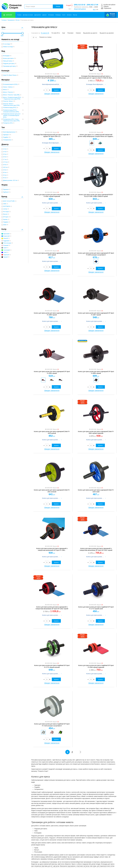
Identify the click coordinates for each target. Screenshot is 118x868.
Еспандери (6, 56)
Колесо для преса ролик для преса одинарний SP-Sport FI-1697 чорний (96, 314)
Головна (19, 15)
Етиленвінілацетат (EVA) (10, 84)
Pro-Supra (6, 212)
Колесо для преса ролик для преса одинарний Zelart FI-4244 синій (96, 491)
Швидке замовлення (52, 94)
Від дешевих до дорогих (90, 33)
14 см (5, 152)
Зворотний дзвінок (80, 9)
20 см (5, 172)
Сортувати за (36, 33)
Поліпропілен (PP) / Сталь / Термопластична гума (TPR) (11, 120)
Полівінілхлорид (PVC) (10, 108)
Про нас (75, 15)
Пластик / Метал (8, 101)
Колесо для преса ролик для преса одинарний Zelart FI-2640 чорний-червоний (96, 432)
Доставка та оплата (28, 15)
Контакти (69, 15)
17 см (5, 159)
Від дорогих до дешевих (107, 33)
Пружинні (6, 189)
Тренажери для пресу (9, 66)
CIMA (5, 204)
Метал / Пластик (8, 92)
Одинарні (6, 135)
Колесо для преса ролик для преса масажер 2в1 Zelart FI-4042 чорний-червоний (52, 195)
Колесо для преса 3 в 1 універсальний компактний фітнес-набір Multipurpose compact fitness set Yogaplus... (96, 135)
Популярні (70, 33)
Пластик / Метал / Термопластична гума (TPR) (11, 105)
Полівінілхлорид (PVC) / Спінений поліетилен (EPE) (11, 111)
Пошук (58, 6)
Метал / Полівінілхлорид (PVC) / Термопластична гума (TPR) (12, 98)
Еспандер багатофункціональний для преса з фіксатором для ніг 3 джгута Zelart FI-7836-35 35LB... (96, 77)
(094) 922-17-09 (92, 5)
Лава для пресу (8, 61)
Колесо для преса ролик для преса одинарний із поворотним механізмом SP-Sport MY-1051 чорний (96, 549)
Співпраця (58, 15)
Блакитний (6, 236)
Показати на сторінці (45, 37)
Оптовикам (51, 15)
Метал (5, 90)
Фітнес (18, 20)
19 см (5, 170)
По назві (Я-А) (56, 33)
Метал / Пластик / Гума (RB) (11, 95)
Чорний (5, 257)
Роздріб (69, 5)
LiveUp (5, 209)
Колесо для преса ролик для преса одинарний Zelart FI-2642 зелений (52, 491)
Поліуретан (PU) (8, 123)
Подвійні (6, 137)
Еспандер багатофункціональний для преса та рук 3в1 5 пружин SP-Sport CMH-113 (52, 135)
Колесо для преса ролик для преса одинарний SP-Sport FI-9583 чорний (96, 372)
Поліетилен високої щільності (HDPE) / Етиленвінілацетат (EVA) (12, 116)
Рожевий (6, 245)
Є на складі (6, 44)
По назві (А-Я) (45, 33)
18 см (5, 165)
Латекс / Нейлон (8, 87)
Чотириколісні (7, 140)
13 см (5, 149)
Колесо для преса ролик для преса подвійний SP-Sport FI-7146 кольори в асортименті (52, 725)
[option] (92, 143)
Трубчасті (6, 192)
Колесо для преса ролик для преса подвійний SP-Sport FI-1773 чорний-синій (96, 608)
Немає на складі (8, 47)
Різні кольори (7, 243)
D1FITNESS (7, 206)
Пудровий (6, 241)
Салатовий (6, 250)
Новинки (78, 33)
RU (94, 10)
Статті (64, 15)
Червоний (6, 255)
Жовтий (6, 238)
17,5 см (5, 162)
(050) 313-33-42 (80, 5)
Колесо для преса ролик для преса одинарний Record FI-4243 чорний (52, 254)
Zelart (5, 225)
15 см (5, 154)
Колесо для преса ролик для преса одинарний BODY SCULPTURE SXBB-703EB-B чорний (96, 195)
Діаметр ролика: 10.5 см (10, 180)
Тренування (11, 20)
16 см (5, 157)
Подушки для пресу (9, 64)
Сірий (5, 248)
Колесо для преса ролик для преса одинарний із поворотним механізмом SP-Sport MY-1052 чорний (52, 608)
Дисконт (44, 15)
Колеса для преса (8, 58)
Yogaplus (6, 222)
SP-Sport (6, 217)
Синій (5, 252)
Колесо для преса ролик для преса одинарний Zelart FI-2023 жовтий (52, 432)
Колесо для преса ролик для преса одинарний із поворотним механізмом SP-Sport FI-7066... (52, 549)
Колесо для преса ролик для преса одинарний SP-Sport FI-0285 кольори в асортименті (96, 254)
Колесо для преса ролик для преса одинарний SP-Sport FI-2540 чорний (52, 372)
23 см (5, 175)
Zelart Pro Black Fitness (10, 75)
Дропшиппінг (38, 15)
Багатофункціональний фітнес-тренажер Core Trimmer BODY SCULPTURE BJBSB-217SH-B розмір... (52, 77)
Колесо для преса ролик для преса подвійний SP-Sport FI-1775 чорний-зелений (52, 666)
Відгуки (56, 74)
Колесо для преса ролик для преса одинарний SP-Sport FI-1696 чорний (52, 314)
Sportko (5, 219)
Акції (63, 33)
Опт (70, 9)
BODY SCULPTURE (9, 201)
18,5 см (5, 167)
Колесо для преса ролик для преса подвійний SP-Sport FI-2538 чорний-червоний (96, 666)
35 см (5, 178)
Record (5, 214)
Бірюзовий (6, 234)
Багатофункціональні (9, 132)
